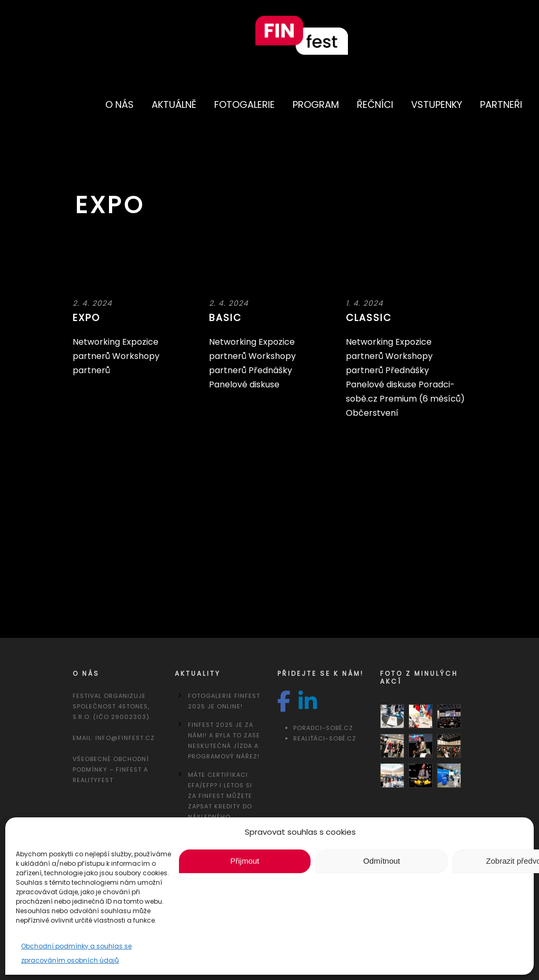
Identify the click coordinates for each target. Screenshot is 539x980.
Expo (86, 318)
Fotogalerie (244, 104)
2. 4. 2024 (92, 303)
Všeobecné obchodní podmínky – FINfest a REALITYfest (111, 769)
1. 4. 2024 (365, 303)
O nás (119, 104)
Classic (369, 318)
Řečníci (375, 104)
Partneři (501, 104)
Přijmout (244, 861)
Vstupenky (437, 104)
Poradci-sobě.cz (323, 728)
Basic (225, 318)
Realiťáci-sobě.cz (325, 738)
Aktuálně (174, 104)
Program (316, 104)
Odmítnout (382, 861)
